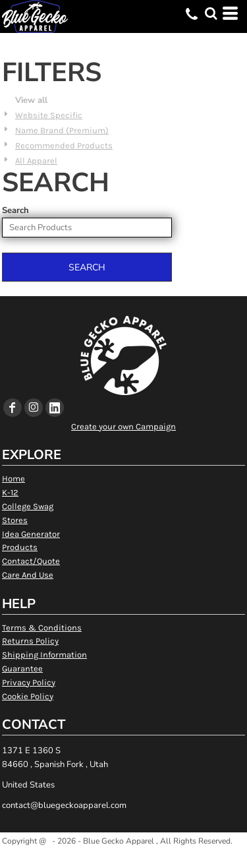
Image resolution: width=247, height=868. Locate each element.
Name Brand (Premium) (62, 130)
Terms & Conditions (42, 628)
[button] (211, 13)
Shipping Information (44, 655)
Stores (15, 520)
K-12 (10, 492)
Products (20, 547)
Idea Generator (31, 534)
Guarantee (22, 668)
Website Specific (49, 115)
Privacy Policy (29, 682)
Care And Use (28, 575)
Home (14, 479)
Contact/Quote (31, 561)
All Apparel (36, 161)
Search (15, 210)
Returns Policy (30, 641)
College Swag (28, 506)
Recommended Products (64, 145)
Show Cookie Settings (123, 857)
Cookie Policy (28, 696)
